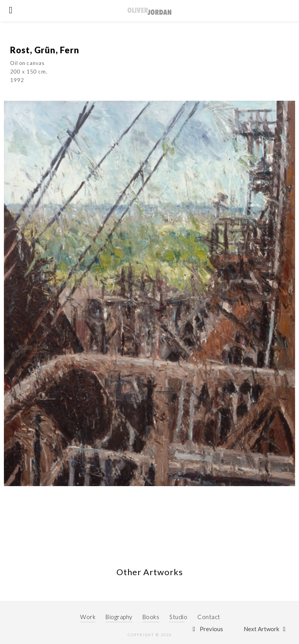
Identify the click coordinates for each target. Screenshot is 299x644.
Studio (178, 617)
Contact (209, 617)
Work (88, 617)
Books (151, 617)
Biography (119, 617)
